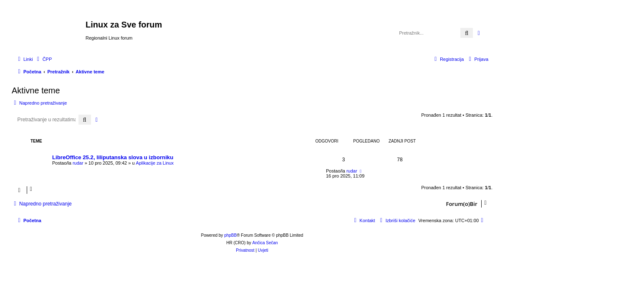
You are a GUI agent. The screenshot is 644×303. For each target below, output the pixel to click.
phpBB (230, 235)
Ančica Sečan (265, 243)
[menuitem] (44, 59)
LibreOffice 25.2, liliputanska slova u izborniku (113, 157)
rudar (78, 163)
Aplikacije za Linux (155, 163)
